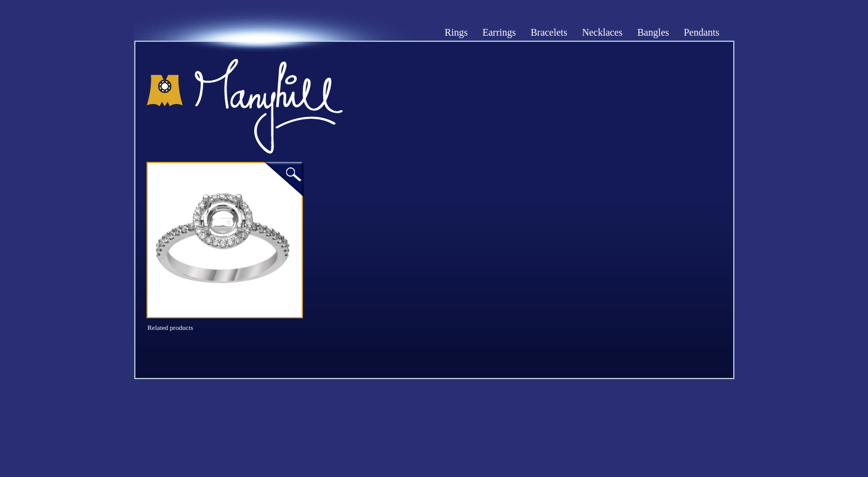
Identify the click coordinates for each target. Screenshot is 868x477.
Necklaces (602, 33)
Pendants (702, 33)
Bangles (653, 33)
